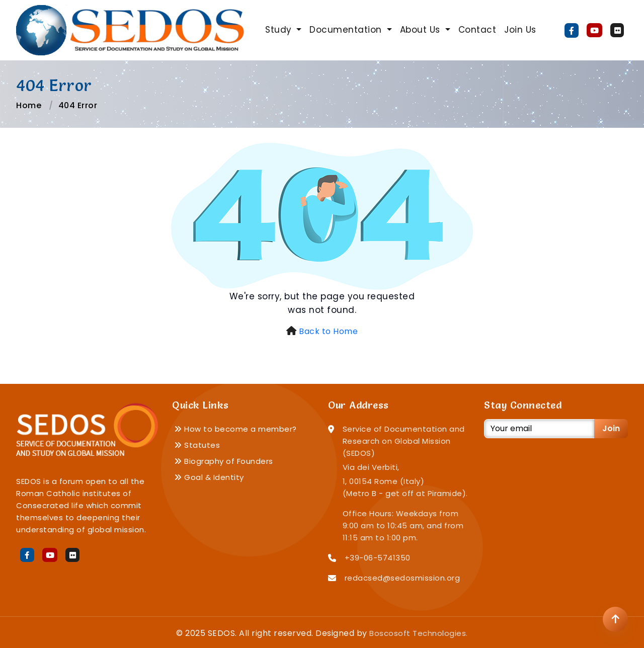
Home (29, 105)
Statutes (197, 445)
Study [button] (280, 30)
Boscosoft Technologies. (419, 633)
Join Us (520, 30)
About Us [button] (422, 30)
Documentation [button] (347, 30)
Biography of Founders (224, 461)
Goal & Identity (209, 477)
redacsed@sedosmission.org (403, 578)
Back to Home (328, 331)
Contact (477, 30)
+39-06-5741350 (378, 558)
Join (611, 428)
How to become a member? (235, 429)
